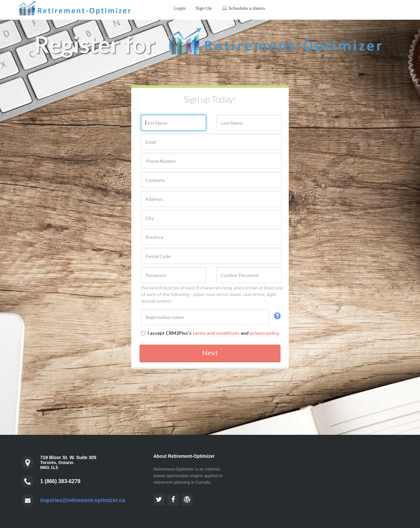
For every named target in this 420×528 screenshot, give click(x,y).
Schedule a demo (243, 8)
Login (180, 8)
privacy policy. (265, 333)
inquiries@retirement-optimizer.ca (82, 500)
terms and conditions (216, 333)
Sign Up (204, 8)
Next (210, 353)
